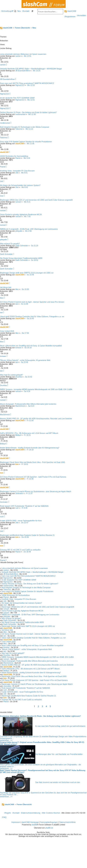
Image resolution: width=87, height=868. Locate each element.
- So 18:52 (34, 260)
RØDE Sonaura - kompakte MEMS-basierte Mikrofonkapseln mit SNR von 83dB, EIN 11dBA (36, 389)
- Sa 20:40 (30, 319)
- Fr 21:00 (30, 421)
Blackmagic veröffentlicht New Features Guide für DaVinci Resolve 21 (27, 535)
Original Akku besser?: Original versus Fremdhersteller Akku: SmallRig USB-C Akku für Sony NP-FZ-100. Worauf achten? (42, 743)
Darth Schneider (22, 246)
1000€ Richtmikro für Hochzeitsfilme (14, 156)
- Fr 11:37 (29, 493)
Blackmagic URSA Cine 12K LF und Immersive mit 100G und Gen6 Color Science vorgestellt (36, 200)
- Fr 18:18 (30, 450)
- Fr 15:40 (30, 479)
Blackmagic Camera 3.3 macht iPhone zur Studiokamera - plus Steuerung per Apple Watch (36, 492)
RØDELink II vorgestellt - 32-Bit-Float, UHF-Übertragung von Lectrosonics (29, 229)
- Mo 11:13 (29, 129)
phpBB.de (49, 828)
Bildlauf (18, 435)
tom (17, 464)
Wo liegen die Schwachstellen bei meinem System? (20, 185)
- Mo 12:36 (32, 114)
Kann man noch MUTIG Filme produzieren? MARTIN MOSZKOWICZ (27, 83)
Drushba (19, 377)
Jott (17, 173)
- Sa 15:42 (28, 377)
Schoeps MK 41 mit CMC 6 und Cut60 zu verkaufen (20, 550)
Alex (17, 289)
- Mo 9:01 (24, 173)
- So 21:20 (34, 246)
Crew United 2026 (7, 331)
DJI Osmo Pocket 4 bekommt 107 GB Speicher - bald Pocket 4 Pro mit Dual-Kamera (33, 477)
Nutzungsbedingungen (49, 822)
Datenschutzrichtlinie (67, 822)
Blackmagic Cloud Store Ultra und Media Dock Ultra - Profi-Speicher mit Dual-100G (33, 462)
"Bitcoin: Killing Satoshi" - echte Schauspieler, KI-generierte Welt (25, 360)
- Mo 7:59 (27, 216)
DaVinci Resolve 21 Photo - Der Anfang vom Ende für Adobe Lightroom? (28, 112)
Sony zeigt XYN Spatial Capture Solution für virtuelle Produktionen (26, 142)
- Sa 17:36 (25, 333)
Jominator (19, 493)
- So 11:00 (24, 304)
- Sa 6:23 (31, 406)
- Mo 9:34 (26, 158)
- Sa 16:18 (27, 348)
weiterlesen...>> (6, 740)
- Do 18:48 (27, 552)
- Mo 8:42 (24, 187)
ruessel (18, 202)
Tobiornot (19, 129)
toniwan (18, 348)
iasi (17, 304)
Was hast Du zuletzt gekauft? (11, 375)
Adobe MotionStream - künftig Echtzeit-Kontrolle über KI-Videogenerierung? (30, 448)
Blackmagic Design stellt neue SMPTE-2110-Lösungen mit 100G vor (27, 273)
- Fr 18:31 (27, 435)
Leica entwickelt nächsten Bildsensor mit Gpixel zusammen (23, 54)
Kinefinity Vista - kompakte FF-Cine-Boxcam (17, 171)
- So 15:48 (30, 275)
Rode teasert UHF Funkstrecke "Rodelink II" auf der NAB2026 (24, 506)
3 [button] (42, 706)
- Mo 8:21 (27, 202)
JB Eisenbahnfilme (23, 71)
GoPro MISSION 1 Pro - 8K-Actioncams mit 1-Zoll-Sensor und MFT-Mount (29, 433)
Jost (17, 187)
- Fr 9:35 (24, 508)
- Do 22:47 (24, 523)
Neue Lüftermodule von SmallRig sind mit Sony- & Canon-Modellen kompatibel (31, 346)
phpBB (34, 825)
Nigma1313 (20, 85)
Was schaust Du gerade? (10, 244)
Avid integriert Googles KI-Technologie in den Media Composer (25, 127)
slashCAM (70, 11)
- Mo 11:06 (30, 144)
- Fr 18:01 (24, 464)
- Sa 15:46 (24, 362)
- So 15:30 (25, 289)
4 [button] (46, 706)
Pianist (18, 158)
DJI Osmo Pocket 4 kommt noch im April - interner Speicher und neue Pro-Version (32, 302)
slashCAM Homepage (30, 822)
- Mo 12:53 (31, 85)
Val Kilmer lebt (6, 287)
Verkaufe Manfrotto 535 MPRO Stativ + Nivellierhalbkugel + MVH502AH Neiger (31, 69)
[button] (53, 706)
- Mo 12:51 (31, 100)
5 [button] (50, 706)
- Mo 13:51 (27, 56)
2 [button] (38, 706)
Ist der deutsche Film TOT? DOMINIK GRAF (17, 98)
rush (17, 508)
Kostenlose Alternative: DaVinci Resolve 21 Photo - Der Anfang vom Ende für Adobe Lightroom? (40, 716)
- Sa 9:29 (27, 391)
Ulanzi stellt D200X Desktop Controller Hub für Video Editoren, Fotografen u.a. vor (32, 317)
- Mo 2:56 (28, 231)
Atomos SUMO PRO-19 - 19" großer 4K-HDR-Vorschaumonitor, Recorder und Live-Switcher (36, 419)
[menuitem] (17, 11)
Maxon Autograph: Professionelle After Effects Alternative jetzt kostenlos (28, 404)
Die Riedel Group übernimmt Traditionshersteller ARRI (21, 258)
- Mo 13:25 (36, 71)
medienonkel (20, 114)
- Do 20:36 (25, 537)
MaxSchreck (20, 406)
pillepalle (19, 231)
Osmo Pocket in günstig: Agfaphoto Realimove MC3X (21, 215)
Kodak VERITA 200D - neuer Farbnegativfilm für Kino (21, 521)
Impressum (16, 822)
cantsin (18, 56)
